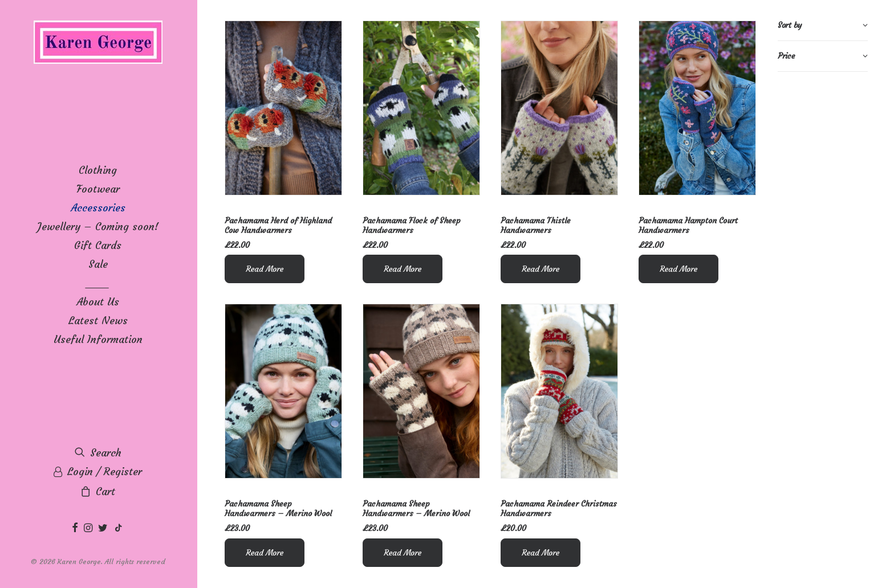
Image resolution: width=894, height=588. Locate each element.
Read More (265, 269)
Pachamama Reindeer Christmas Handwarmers (559, 509)
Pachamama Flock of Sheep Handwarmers (412, 225)
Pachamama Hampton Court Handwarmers (688, 225)
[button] (76, 528)
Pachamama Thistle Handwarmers (536, 225)
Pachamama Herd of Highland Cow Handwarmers (278, 225)
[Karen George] (98, 43)
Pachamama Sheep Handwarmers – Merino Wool (278, 509)
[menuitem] (76, 528)
